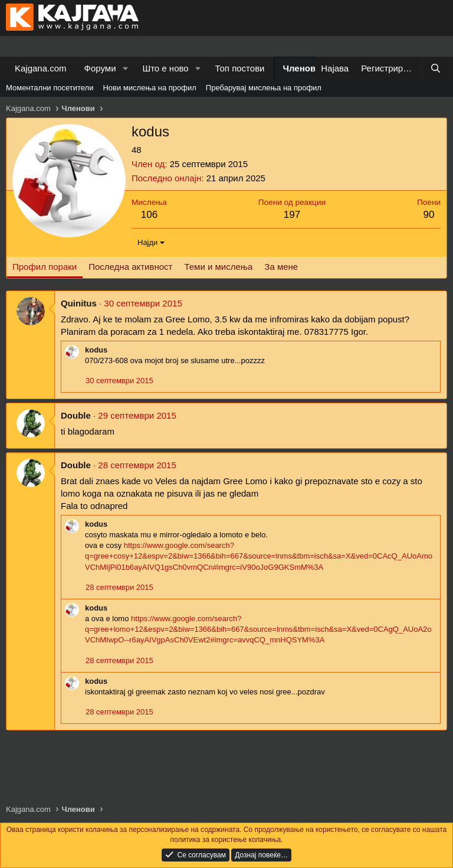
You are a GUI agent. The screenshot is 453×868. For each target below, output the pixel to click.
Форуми (100, 68)
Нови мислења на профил (149, 88)
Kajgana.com (41, 68)
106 (149, 215)
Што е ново (165, 68)
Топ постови (240, 68)
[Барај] (436, 68)
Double (76, 415)
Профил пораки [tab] (45, 267)
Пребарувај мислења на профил (264, 88)
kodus (96, 350)
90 (429, 215)
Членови (302, 68)
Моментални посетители (50, 88)
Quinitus (79, 303)
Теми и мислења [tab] (218, 267)
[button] (125, 68)
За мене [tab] (281, 267)
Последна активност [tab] (130, 267)
